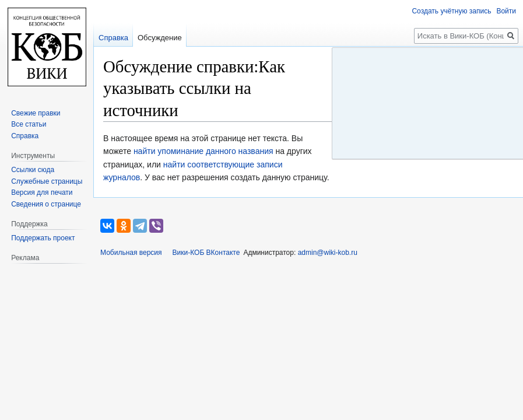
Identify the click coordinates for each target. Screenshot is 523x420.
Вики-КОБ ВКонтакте (206, 253)
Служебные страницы (47, 181)
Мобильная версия (131, 253)
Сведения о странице (46, 204)
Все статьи (29, 124)
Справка (113, 38)
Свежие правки (36, 113)
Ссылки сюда (33, 170)
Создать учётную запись (451, 11)
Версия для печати (42, 192)
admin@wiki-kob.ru (328, 253)
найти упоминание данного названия (203, 151)
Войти (506, 11)
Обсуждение (160, 38)
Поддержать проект (43, 238)
